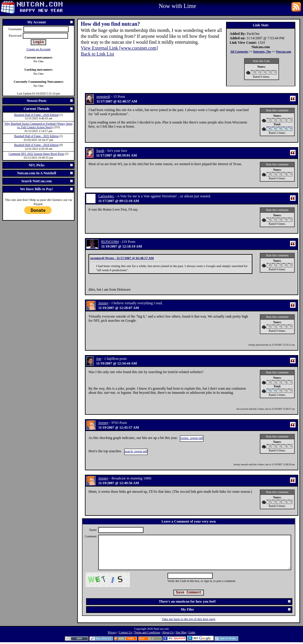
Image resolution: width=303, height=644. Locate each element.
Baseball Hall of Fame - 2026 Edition (36, 115)
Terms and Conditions (147, 632)
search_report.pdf (136, 451)
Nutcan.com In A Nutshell (45, 173)
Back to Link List (97, 54)
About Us (168, 632)
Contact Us (126, 632)
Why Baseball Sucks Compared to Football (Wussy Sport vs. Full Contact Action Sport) (38, 126)
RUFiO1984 (110, 242)
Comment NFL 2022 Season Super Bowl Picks (36, 154)
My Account (50, 22)
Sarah (100, 151)
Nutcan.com (283, 52)
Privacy (112, 632)
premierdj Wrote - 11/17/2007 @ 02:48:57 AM (122, 258)
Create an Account (38, 49)
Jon (99, 359)
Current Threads (49, 109)
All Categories (239, 52)
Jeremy (103, 303)
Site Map (181, 632)
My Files (236, 609)
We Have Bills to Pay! (47, 189)
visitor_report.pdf (192, 438)
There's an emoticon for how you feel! (225, 601)
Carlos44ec (106, 196)
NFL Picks (51, 165)
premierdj (103, 97)
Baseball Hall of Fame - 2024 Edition (36, 145)
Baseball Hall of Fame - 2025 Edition (36, 136)
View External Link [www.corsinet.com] (119, 48)
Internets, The (262, 52)
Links (192, 632)
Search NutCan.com (47, 181)
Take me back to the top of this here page (189, 619)
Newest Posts (50, 101)
